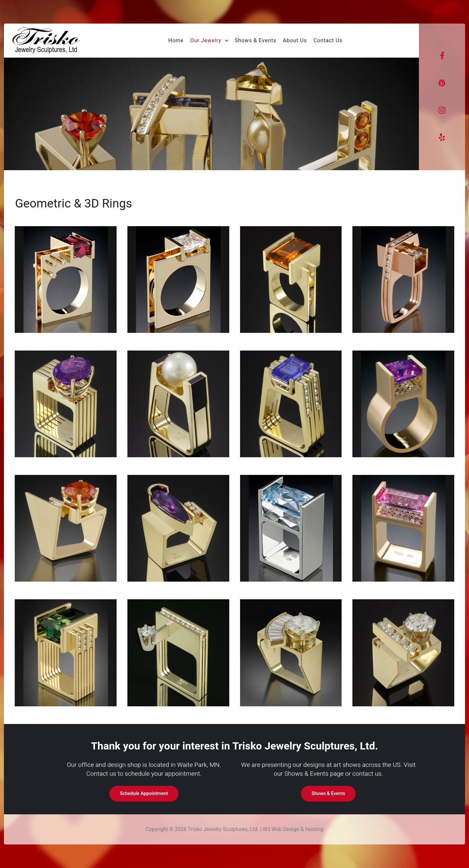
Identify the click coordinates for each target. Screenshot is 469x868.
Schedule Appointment (144, 794)
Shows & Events (328, 794)
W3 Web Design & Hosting (293, 829)
